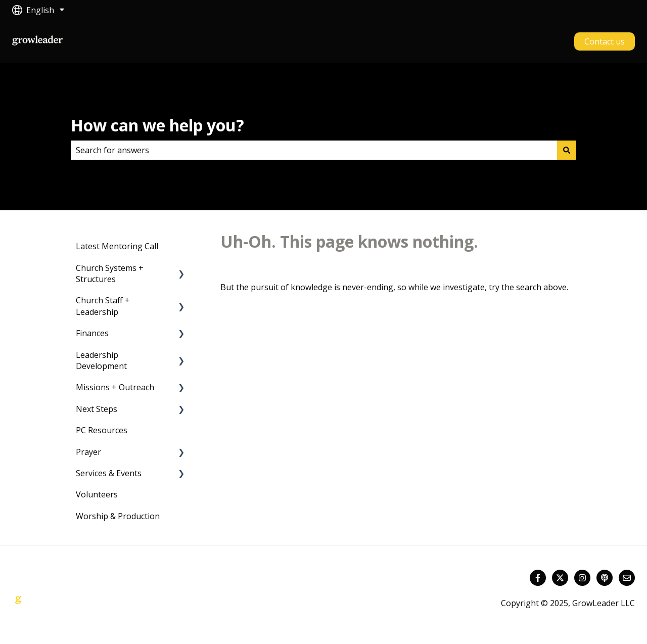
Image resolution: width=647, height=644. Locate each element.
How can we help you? (157, 125)
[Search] (567, 150)
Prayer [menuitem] (88, 452)
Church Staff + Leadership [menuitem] (103, 306)
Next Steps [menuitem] (97, 409)
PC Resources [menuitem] (102, 430)
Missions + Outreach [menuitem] (115, 387)
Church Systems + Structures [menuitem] (110, 273)
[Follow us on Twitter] (560, 578)
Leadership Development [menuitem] (101, 360)
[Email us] (627, 578)
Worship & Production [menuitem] (118, 516)
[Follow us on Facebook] (538, 578)
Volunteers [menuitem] (97, 494)
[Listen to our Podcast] (605, 578)
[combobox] (314, 150)
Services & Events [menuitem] (109, 473)
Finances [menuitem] (92, 333)
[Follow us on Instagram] (582, 578)
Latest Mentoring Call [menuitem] (117, 246)
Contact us (605, 41)
